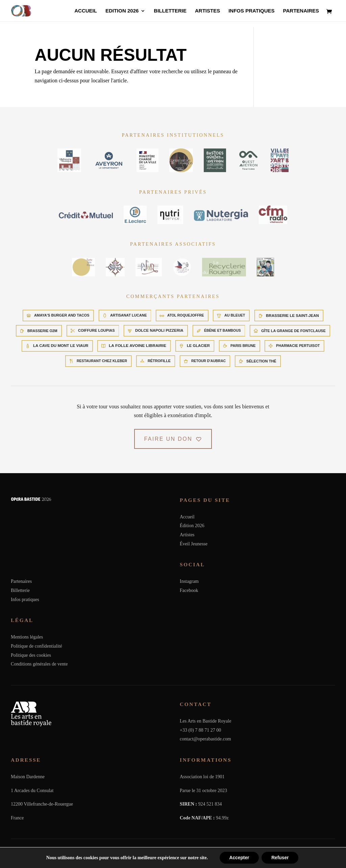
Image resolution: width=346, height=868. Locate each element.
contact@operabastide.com (205, 739)
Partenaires (301, 11)
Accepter (239, 858)
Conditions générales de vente (39, 664)
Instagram (189, 581)
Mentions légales (27, 637)
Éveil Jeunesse (194, 544)
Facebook (189, 590)
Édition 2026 (192, 526)
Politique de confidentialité (36, 646)
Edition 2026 (122, 11)
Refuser (280, 858)
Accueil (86, 11)
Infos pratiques (251, 11)
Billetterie (170, 11)
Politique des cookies (31, 655)
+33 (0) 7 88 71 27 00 (200, 730)
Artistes (207, 11)
